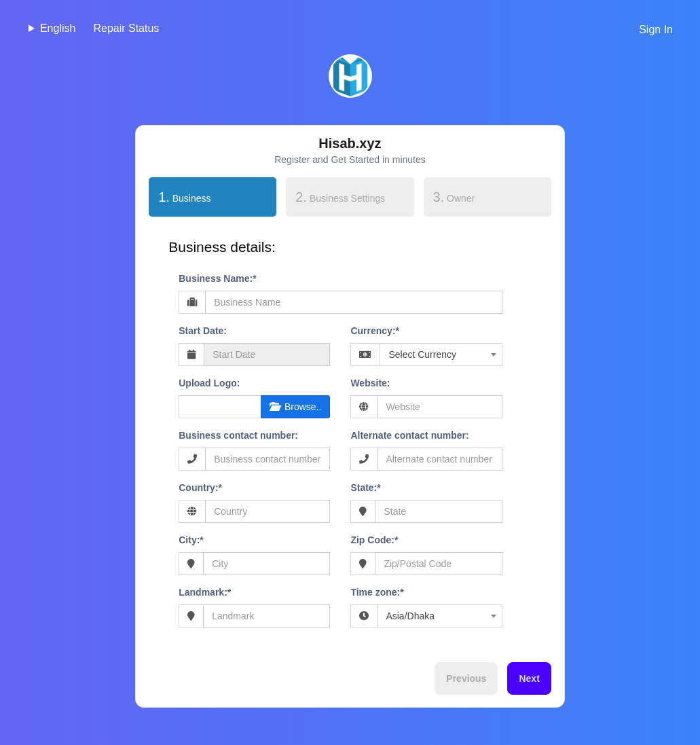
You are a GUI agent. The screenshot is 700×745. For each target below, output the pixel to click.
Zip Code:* (374, 540)
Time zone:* (377, 592)
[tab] (213, 199)
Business (180, 196)
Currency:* (375, 331)
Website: (370, 383)
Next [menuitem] (529, 678)
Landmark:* (205, 592)
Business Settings (340, 197)
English (58, 28)
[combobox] (441, 355)
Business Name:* (217, 278)
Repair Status (126, 28)
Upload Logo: (209, 383)
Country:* (200, 488)
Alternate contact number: (409, 435)
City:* (191, 540)
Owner (454, 197)
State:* (365, 488)
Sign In (656, 30)
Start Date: (203, 331)
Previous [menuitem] (466, 678)
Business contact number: (238, 435)
